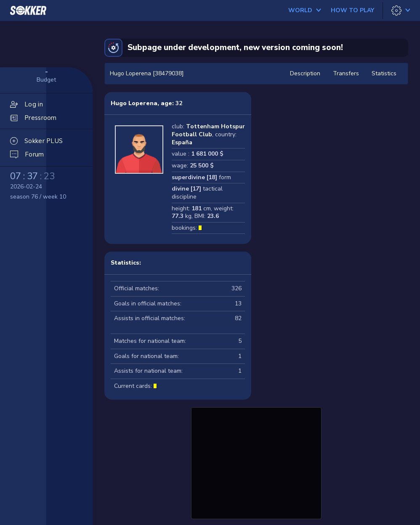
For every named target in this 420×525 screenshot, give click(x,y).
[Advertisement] (256, 462)
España (182, 142)
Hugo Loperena (134, 103)
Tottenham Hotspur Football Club (208, 130)
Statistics (384, 73)
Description (305, 73)
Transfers (346, 73)
